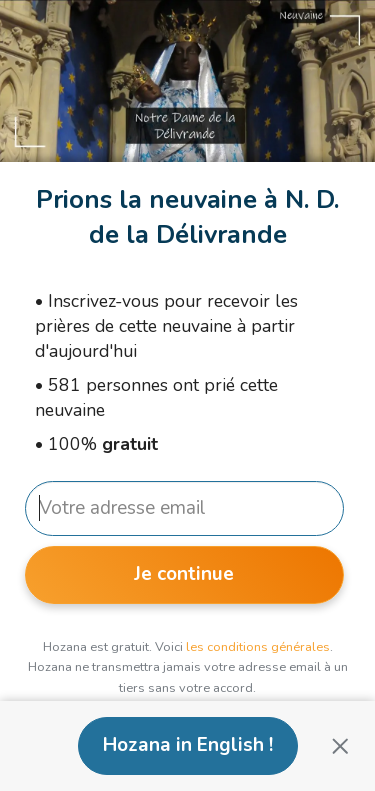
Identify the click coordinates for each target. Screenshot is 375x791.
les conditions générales (258, 647)
